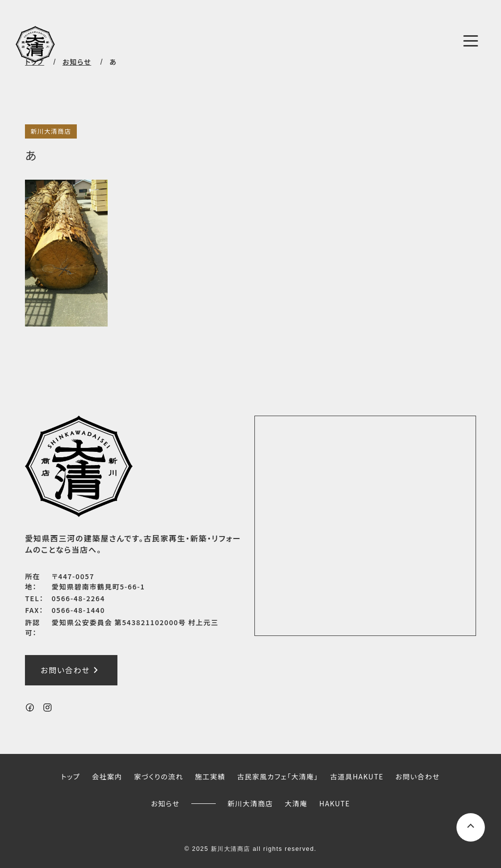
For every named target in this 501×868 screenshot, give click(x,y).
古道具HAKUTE (357, 777)
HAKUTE (335, 803)
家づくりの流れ (159, 777)
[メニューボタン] (471, 41)
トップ (71, 777)
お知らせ (165, 803)
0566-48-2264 (79, 598)
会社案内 (107, 777)
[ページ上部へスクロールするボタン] (471, 827)
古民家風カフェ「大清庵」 (278, 777)
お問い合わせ (71, 671)
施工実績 (210, 777)
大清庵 (296, 803)
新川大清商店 (51, 131)
